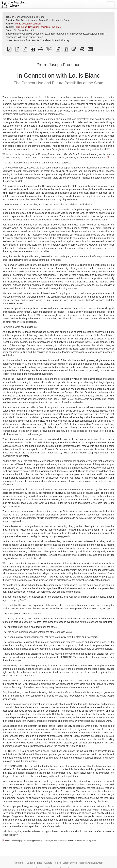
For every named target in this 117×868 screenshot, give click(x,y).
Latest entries (70, 863)
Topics (57, 863)
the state (56, 27)
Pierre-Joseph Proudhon (28, 24)
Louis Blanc (21, 27)
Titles (39, 863)
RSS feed (30, 863)
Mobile (82, 863)
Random (18, 863)
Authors (48, 863)
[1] (108, 157)
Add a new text (95, 863)
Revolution (34, 27)
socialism (46, 27)
